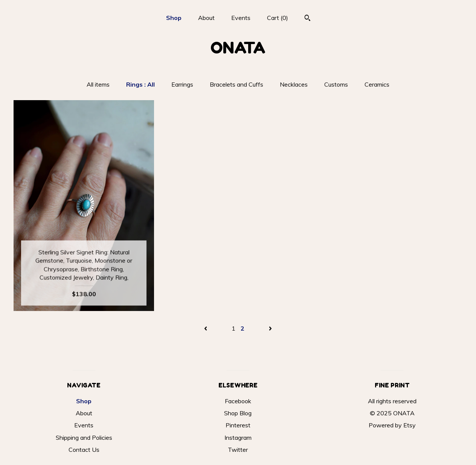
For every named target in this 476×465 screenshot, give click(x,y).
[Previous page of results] (206, 328)
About (206, 18)
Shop (174, 18)
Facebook (238, 401)
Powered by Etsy (392, 425)
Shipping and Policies (84, 438)
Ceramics (377, 84)
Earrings (182, 84)
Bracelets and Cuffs (236, 84)
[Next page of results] (270, 328)
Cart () (278, 18)
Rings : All (140, 84)
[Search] (307, 19)
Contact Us (84, 450)
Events (241, 18)
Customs (336, 84)
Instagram (238, 438)
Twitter (238, 450)
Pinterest (238, 425)
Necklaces (294, 84)
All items (98, 84)
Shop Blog (238, 413)
